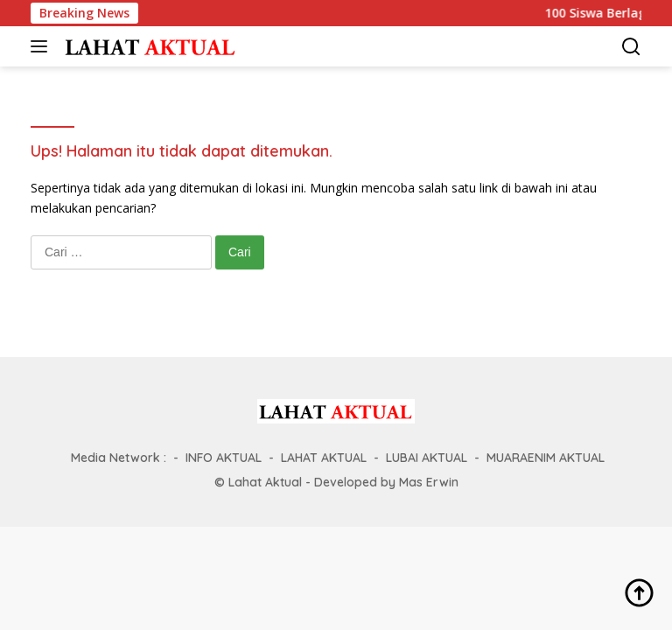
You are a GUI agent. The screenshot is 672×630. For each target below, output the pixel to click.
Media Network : (119, 458)
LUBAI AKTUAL (427, 458)
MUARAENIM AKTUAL (546, 458)
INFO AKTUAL (224, 458)
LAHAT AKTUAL (324, 458)
